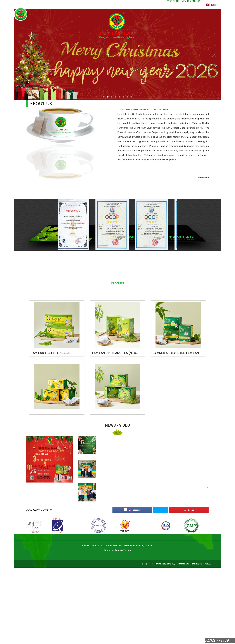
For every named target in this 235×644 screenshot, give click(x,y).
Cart (199, 5)
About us (108, 5)
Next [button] (181, 225)
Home (94, 5)
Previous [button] (54, 225)
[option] (78, 225)
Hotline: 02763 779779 (180, 5)
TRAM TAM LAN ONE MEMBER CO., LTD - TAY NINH (143, 110)
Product (124, 5)
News (138, 5)
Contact (151, 5)
